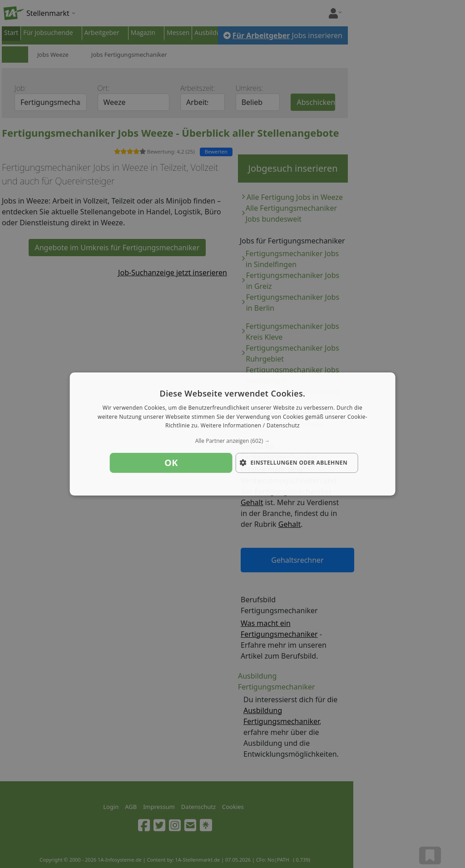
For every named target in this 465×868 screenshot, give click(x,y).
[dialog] (233, 434)
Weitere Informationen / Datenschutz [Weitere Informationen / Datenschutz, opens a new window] (250, 426)
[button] (233, 441)
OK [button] (171, 463)
